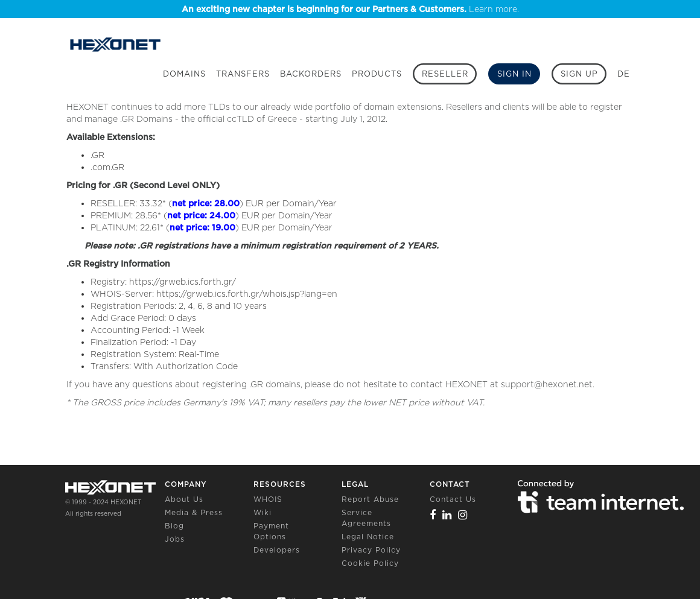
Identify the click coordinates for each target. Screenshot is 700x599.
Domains (184, 74)
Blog (174, 526)
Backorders (311, 74)
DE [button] (624, 74)
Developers (277, 550)
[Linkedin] (447, 515)
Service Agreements (366, 518)
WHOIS (268, 499)
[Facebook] (433, 515)
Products (377, 74)
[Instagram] (463, 515)
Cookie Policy (370, 563)
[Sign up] (579, 74)
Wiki (262, 512)
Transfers (243, 74)
